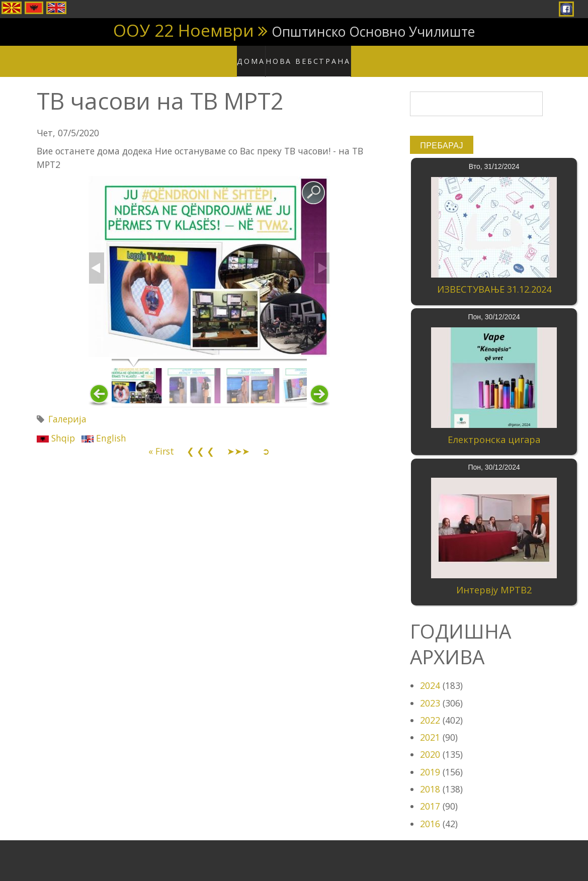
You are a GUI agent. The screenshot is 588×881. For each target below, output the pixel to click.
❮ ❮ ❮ (200, 442)
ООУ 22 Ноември (184, 30)
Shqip (56, 428)
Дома (258, 55)
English (104, 428)
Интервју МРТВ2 (494, 580)
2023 (430, 693)
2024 (430, 676)
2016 (430, 814)
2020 (430, 745)
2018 (430, 779)
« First (161, 442)
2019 (430, 762)
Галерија (67, 409)
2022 (430, 710)
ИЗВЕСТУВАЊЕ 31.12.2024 (494, 280)
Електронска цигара (494, 430)
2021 (430, 728)
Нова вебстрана (310, 55)
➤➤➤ (238, 442)
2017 (430, 797)
